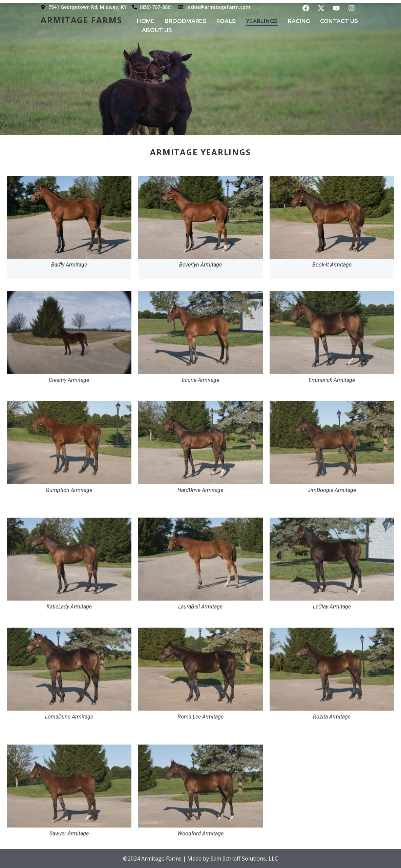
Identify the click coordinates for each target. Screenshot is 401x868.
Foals (226, 21)
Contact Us (339, 21)
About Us (157, 30)
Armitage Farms (81, 20)
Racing (299, 21)
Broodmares (185, 21)
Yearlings (262, 21)
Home (146, 21)
